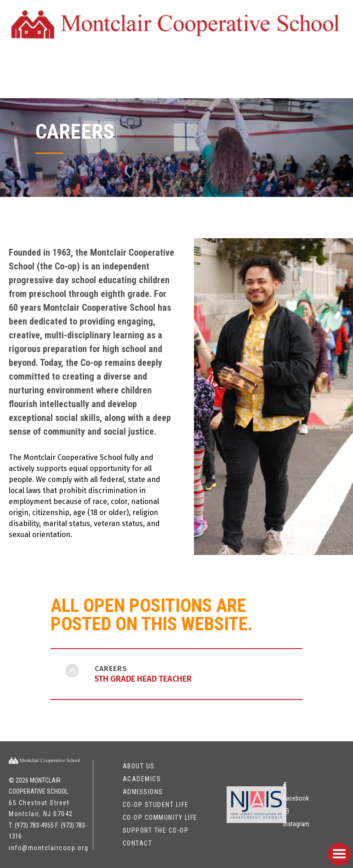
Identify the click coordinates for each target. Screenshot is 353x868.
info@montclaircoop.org (48, 848)
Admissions (143, 792)
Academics (142, 779)
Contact (138, 843)
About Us (139, 766)
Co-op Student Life (156, 805)
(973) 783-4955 (34, 825)
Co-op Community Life (160, 818)
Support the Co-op (156, 830)
